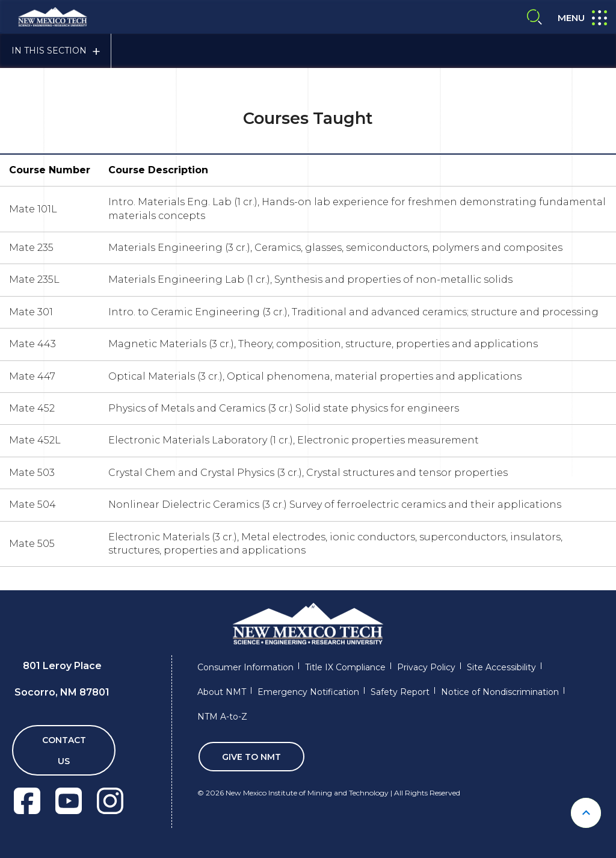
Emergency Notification (308, 692)
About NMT (222, 692)
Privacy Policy (426, 667)
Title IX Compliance (345, 667)
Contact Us (64, 751)
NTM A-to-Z (222, 717)
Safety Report (400, 692)
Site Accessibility (501, 667)
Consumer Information (245, 667)
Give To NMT (251, 757)
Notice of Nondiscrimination (500, 692)
